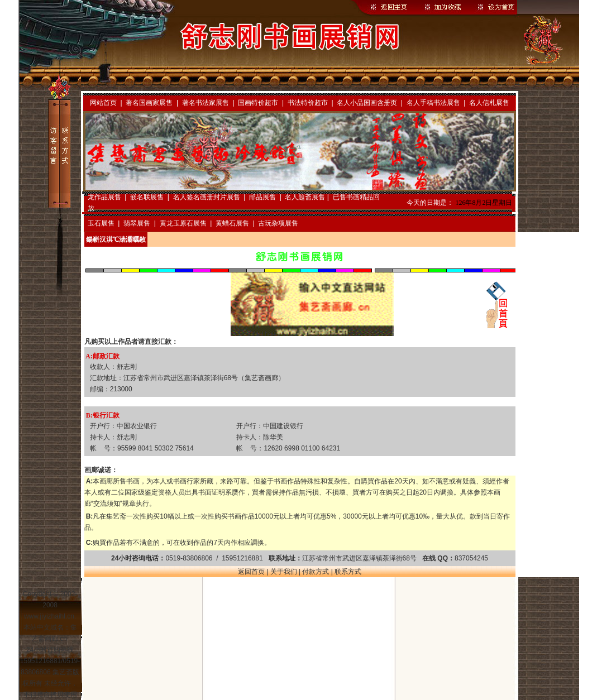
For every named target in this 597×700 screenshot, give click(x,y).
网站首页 (103, 103)
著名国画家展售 (149, 103)
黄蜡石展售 (232, 223)
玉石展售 (101, 223)
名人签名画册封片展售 (207, 197)
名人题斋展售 (305, 197)
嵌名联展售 (147, 197)
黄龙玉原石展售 (183, 223)
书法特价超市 (308, 103)
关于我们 (284, 572)
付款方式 (316, 572)
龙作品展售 (104, 197)
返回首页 (251, 572)
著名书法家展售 (206, 103)
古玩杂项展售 (278, 223)
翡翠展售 (137, 223)
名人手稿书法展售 (433, 103)
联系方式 (348, 572)
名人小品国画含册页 (367, 103)
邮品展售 (262, 197)
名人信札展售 (489, 103)
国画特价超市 (258, 103)
